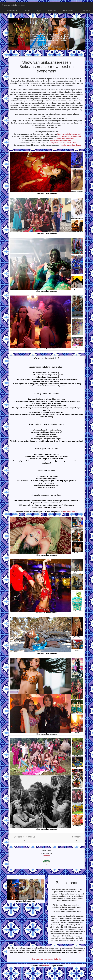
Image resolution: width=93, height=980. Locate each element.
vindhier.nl (46, 856)
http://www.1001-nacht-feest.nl (70, 136)
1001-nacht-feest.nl (70, 512)
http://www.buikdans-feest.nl (60, 141)
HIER (81, 952)
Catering (27, 11)
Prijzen (39, 11)
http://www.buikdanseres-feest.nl (63, 143)
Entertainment (12, 11)
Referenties (52, 11)
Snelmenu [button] (86, 11)
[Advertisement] (47, 974)
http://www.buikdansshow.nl (71, 145)
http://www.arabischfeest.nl (64, 138)
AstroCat (45, 966)
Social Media (46, 851)
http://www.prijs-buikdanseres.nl (69, 134)
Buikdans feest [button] (69, 11)
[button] (25, 838)
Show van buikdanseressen (14, 5)
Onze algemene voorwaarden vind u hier (46, 959)
